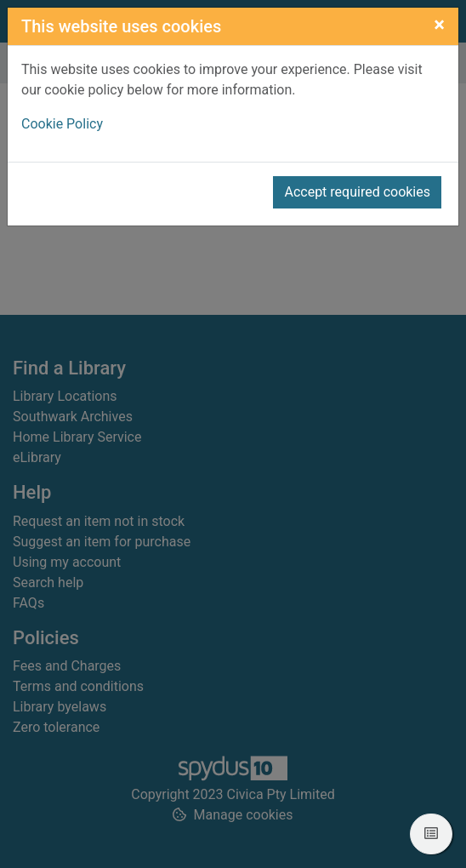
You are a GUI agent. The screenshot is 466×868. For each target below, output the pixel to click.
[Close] (439, 25)
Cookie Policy (62, 124)
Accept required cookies (357, 192)
